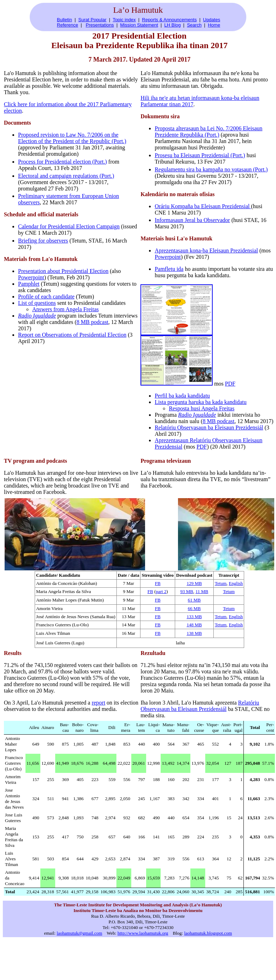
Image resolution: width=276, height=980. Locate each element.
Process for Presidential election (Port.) (62, 162)
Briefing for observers (43, 241)
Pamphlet (29, 284)
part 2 (161, 591)
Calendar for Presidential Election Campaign (69, 226)
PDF (230, 384)
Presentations (100, 25)
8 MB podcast (92, 322)
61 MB (194, 600)
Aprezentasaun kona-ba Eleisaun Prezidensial (206, 250)
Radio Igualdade (37, 316)
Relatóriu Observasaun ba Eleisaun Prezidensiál (209, 428)
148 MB (194, 625)
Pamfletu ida (169, 269)
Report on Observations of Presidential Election (72, 335)
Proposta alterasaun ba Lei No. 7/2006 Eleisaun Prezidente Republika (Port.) (208, 132)
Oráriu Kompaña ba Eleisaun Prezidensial (203, 206)
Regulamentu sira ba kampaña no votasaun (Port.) (211, 169)
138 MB (194, 633)
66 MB (194, 608)
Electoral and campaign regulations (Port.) (66, 176)
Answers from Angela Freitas (65, 309)
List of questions (37, 303)
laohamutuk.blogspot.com (208, 933)
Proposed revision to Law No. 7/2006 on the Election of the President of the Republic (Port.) (72, 138)
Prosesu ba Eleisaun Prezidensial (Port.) (200, 155)
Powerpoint (31, 277)
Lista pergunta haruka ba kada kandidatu (201, 402)
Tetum (221, 583)
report (98, 703)
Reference (68, 25)
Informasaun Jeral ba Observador (192, 220)
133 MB (194, 617)
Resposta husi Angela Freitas (202, 408)
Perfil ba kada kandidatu (182, 396)
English (236, 583)
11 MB (202, 591)
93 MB (186, 591)
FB (158, 583)
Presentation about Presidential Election (63, 271)
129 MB (194, 583)
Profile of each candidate (46, 297)
